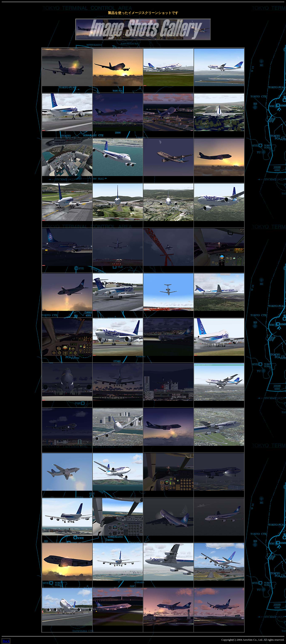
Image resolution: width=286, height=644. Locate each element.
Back (6, 641)
